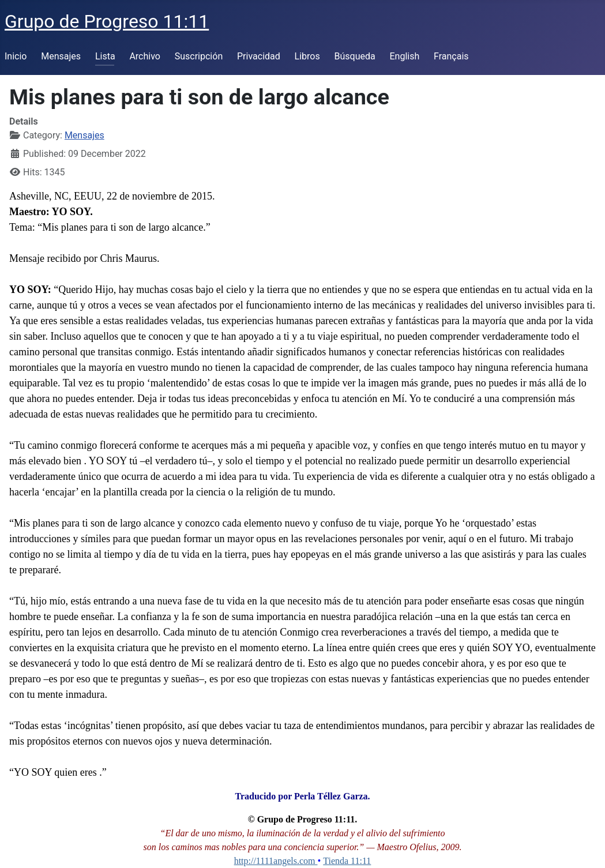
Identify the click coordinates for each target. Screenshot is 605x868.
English (404, 56)
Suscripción (199, 56)
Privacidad (259, 56)
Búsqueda (355, 56)
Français (451, 56)
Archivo (145, 56)
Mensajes (61, 56)
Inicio (16, 56)
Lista (105, 56)
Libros (307, 56)
